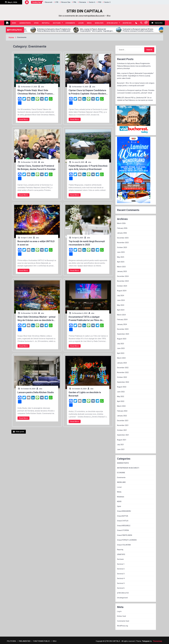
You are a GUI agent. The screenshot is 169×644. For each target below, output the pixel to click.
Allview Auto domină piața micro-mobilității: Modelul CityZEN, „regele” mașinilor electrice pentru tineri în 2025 (32, 30)
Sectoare (57, 23)
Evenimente (70, 23)
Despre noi (127, 23)
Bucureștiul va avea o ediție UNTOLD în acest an (36, 243)
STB (57, 2)
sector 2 (107, 2)
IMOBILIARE (121, 482)
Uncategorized (122, 598)
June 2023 (121, 348)
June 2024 (121, 300)
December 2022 (123, 368)
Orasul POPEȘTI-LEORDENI (127, 540)
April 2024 (121, 310)
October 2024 (122, 286)
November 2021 (123, 425)
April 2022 (121, 401)
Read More (23, 119)
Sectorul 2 (121, 569)
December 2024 (123, 276)
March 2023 (121, 358)
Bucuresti (49, 2)
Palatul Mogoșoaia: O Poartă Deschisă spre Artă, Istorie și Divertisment (88, 167)
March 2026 (121, 223)
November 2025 (123, 243)
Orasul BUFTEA (123, 516)
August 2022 (122, 387)
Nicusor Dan (66, 2)
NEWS (14, 23)
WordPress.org (122, 626)
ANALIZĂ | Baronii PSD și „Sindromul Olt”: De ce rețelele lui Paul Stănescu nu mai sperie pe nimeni (135, 99)
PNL (75, 2)
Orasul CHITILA (123, 521)
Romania (83, 2)
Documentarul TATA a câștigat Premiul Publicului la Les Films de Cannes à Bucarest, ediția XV (85, 319)
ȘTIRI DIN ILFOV (112, 23)
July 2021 (120, 445)
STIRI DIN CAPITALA (84, 11)
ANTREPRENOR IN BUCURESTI (128, 468)
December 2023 (123, 329)
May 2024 (121, 305)
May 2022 (121, 396)
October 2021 (122, 430)
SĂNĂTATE (121, 554)
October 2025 (122, 247)
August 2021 (122, 440)
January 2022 (122, 416)
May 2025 (121, 257)
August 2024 (122, 291)
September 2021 (123, 435)
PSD (100, 2)
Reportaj (46, 23)
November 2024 (123, 281)
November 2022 (123, 372)
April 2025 (121, 262)
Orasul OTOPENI (123, 530)
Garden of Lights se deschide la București (85, 394)
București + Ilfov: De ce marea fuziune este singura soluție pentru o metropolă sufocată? (136, 84)
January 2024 (122, 324)
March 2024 (121, 315)
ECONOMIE (121, 473)
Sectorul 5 (121, 583)
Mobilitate (99, 23)
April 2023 (121, 353)
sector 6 (92, 2)
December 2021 (123, 421)
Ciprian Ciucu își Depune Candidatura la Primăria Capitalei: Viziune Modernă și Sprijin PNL (88, 92)
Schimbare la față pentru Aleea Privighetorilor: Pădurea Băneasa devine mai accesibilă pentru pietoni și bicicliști (75, 30)
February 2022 (122, 411)
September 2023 (123, 334)
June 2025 (121, 252)
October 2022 (122, 377)
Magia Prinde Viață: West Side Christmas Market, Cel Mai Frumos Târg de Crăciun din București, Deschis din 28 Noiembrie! (35, 92)
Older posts (20, 432)
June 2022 (121, 392)
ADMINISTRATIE (25, 23)
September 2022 (123, 382)
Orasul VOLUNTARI (124, 545)
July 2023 (120, 344)
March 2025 (121, 267)
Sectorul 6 (121, 588)
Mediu (89, 23)
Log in (119, 611)
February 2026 (122, 228)
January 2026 (122, 233)
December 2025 (123, 238)
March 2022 (121, 406)
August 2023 (122, 339)
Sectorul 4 (121, 578)
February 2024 (122, 320)
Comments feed (123, 621)
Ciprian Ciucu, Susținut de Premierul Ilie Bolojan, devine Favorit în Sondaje (36, 167)
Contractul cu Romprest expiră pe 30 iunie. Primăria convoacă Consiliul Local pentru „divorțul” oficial (136, 92)
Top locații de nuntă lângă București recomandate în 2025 (87, 243)
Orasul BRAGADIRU (124, 511)
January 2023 (122, 363)
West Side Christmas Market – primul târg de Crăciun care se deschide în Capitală (36, 319)
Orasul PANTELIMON (125, 535)
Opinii (36, 23)
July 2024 (120, 296)
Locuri (81, 23)
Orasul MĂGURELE (124, 526)
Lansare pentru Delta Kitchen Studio (36, 392)
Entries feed (121, 616)
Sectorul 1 (121, 564)
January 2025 (122, 271)
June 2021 (121, 449)
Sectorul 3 (121, 574)
